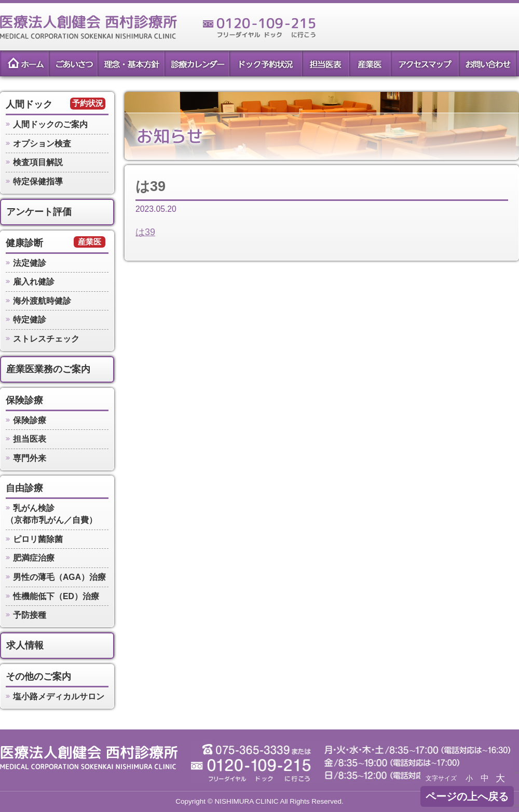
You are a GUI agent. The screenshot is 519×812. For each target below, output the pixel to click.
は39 (145, 232)
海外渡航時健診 (42, 301)
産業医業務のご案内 (48, 369)
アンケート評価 (39, 212)
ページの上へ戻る (467, 796)
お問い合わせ (488, 63)
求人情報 (25, 645)
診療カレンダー (196, 63)
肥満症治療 (34, 558)
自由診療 (24, 488)
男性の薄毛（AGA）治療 (59, 577)
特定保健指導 (38, 181)
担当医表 (325, 63)
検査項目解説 (38, 162)
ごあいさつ (72, 63)
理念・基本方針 (131, 63)
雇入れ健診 (34, 282)
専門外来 (30, 458)
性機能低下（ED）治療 (56, 596)
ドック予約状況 (265, 63)
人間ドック (29, 104)
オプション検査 (42, 144)
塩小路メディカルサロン (59, 696)
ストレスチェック (46, 339)
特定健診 (30, 320)
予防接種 (30, 615)
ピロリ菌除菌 (38, 539)
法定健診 (30, 263)
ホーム (24, 63)
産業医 (370, 63)
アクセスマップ (425, 63)
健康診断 (24, 243)
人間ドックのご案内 (50, 124)
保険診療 (24, 400)
